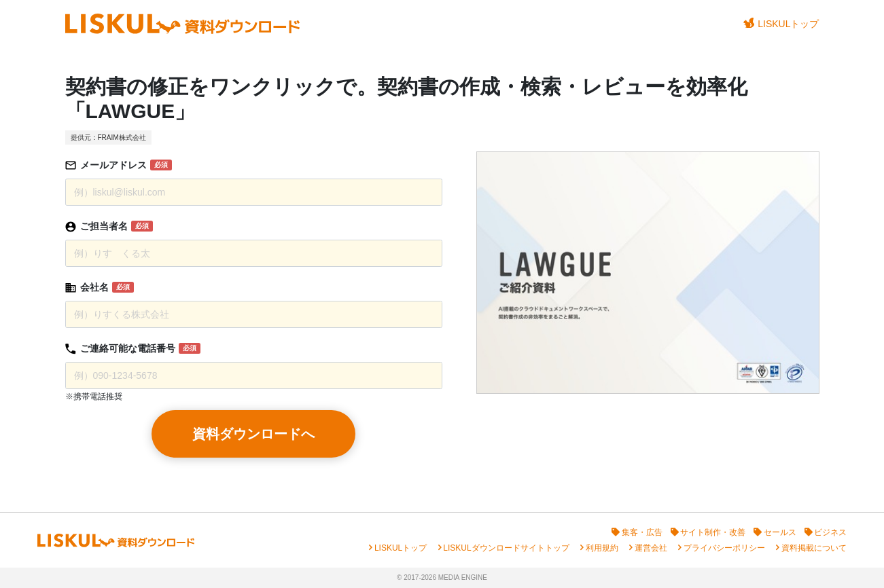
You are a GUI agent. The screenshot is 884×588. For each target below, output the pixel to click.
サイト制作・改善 (713, 532)
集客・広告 (642, 532)
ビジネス (830, 532)
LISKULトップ (781, 23)
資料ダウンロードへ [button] (253, 434)
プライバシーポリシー (724, 548)
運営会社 (651, 548)
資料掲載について (814, 548)
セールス (780, 532)
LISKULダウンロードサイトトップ (506, 548)
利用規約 (602, 548)
